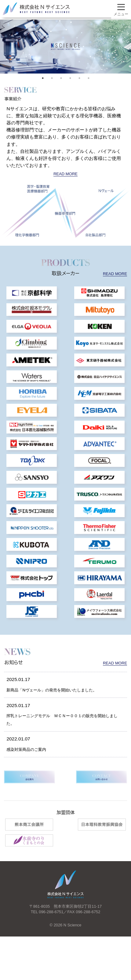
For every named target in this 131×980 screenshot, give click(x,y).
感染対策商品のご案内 (29, 782)
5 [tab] (79, 78)
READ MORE (66, 174)
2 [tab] (52, 78)
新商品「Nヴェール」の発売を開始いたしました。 (58, 722)
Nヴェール (106, 191)
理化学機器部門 (27, 235)
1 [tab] (43, 78)
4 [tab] (70, 78)
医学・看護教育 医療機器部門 (38, 189)
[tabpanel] (65, 47)
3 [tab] (61, 78)
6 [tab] (89, 78)
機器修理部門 (65, 213)
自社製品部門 (96, 235)
